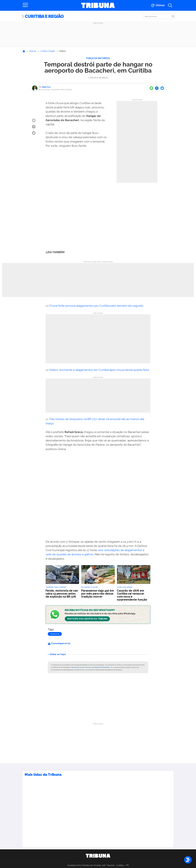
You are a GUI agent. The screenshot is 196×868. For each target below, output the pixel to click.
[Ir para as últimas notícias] (158, 5)
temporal (55, 634)
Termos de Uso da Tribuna (81, 667)
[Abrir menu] (25, 5)
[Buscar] (159, 16)
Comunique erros (59, 643)
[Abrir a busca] (170, 5)
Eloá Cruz (46, 87)
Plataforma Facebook (102, 667)
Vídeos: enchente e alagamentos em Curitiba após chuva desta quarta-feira (99, 370)
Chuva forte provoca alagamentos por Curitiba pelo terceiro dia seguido (96, 306)
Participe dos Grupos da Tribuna (87, 619)
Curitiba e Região (44, 16)
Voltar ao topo (57, 654)
